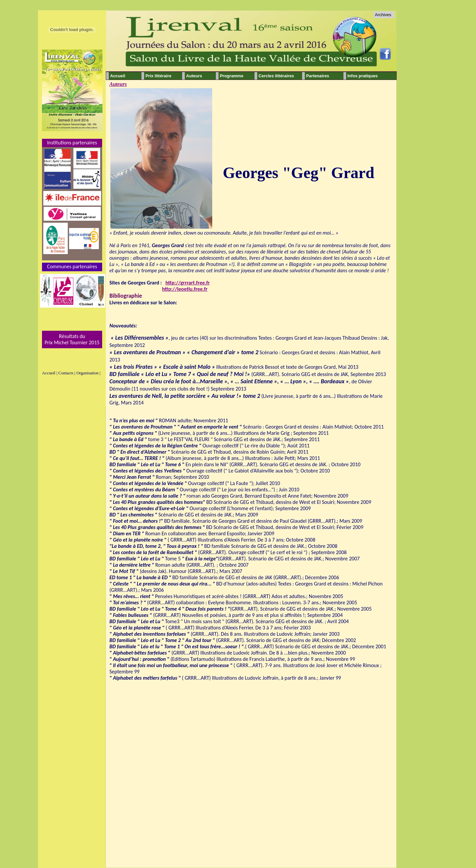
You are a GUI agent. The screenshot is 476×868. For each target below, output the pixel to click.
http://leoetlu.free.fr (185, 289)
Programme (232, 76)
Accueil (118, 76)
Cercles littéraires (276, 76)
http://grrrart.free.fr (187, 283)
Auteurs (118, 84)
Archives (383, 15)
